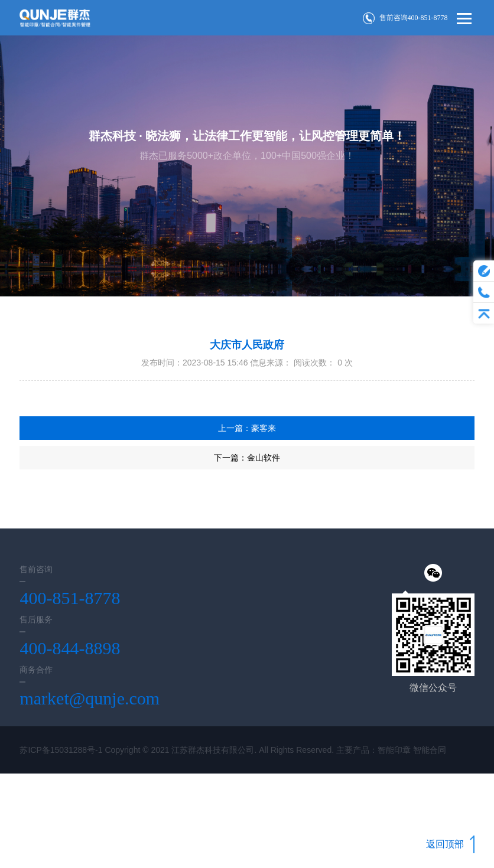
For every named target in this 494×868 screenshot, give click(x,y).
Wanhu (81, 797)
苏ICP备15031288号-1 (61, 750)
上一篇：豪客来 (247, 428)
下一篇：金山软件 (247, 458)
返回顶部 (450, 844)
